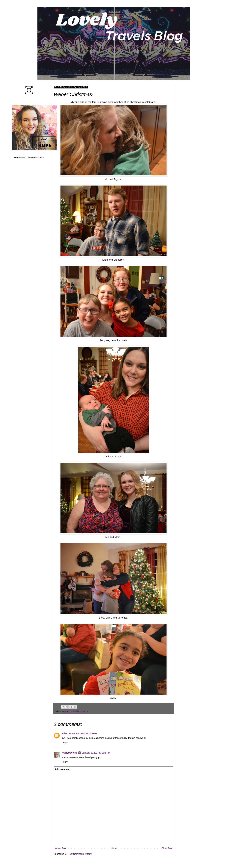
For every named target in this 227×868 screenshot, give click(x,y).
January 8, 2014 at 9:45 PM (96, 753)
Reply (65, 743)
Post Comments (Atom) (80, 854)
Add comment (63, 769)
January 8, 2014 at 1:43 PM (83, 733)
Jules (65, 733)
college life (67, 711)
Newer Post (60, 848)
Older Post (167, 848)
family (76, 711)
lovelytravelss (69, 753)
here (42, 158)
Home (114, 848)
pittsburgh (84, 711)
